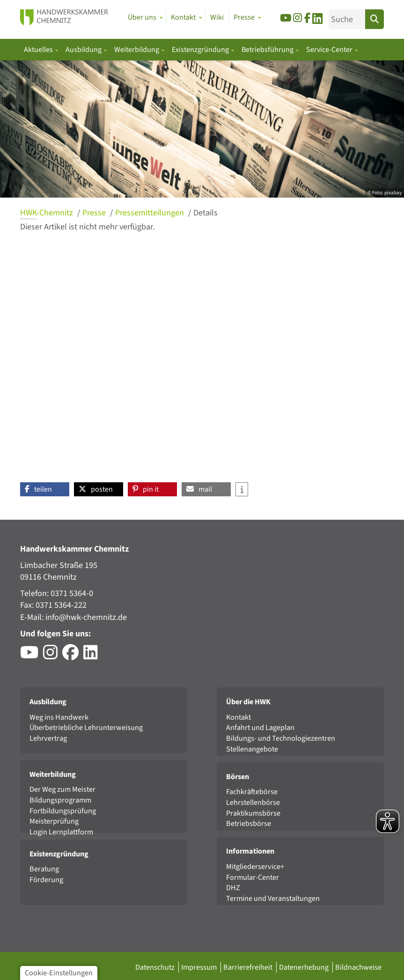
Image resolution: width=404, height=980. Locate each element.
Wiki (217, 17)
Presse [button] (244, 17)
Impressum (200, 967)
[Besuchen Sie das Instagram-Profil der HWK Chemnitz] (53, 656)
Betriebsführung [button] (268, 50)
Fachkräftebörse (252, 792)
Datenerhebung (305, 967)
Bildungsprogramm (60, 800)
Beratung (44, 869)
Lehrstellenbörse (253, 802)
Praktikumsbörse (253, 813)
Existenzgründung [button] (201, 50)
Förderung (46, 880)
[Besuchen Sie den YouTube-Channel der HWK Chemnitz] (32, 656)
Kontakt (239, 717)
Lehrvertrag (48, 738)
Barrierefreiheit (249, 967)
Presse (95, 213)
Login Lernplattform (61, 832)
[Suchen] (375, 19)
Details (206, 213)
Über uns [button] (142, 17)
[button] (45, 489)
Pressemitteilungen (151, 213)
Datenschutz (156, 967)
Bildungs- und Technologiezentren (281, 738)
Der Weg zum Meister (62, 789)
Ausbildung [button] (84, 50)
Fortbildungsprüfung (63, 811)
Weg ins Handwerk (59, 717)
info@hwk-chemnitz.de (86, 617)
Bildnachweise (358, 967)
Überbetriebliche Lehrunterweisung (86, 727)
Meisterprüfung (54, 821)
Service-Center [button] (330, 50)
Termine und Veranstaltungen (273, 898)
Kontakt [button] (183, 17)
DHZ (233, 888)
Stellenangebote (252, 749)
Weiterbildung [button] (137, 50)
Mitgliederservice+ (255, 866)
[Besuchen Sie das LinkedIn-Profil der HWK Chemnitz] (93, 656)
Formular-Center (253, 877)
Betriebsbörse (249, 823)
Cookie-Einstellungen (59, 973)
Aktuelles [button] (39, 50)
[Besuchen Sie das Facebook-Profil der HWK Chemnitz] (73, 656)
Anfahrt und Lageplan (260, 727)
